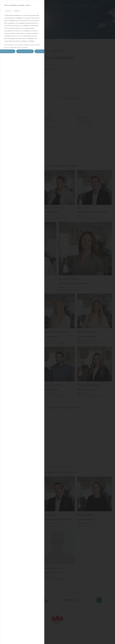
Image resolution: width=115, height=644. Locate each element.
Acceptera (40, 52)
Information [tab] (8, 11)
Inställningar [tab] (17, 11)
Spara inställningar (25, 52)
